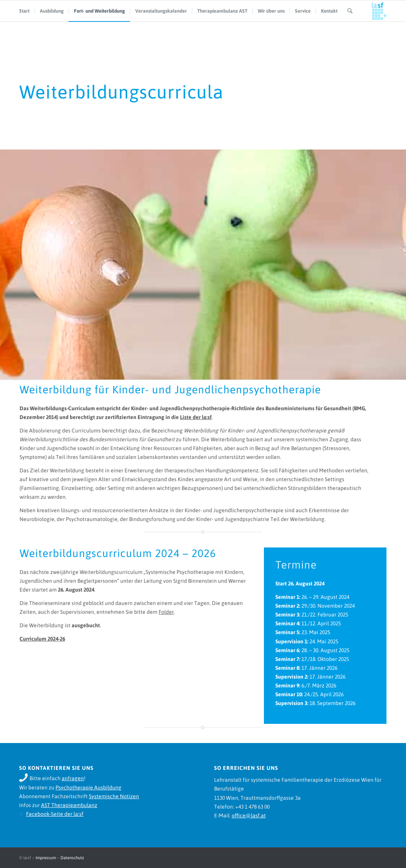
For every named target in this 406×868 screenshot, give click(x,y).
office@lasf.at (249, 815)
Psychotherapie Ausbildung (88, 787)
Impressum (46, 858)
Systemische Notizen (114, 796)
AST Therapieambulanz (69, 805)
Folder (166, 612)
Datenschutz (72, 858)
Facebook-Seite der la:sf (55, 814)
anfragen (73, 778)
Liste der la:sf (196, 417)
